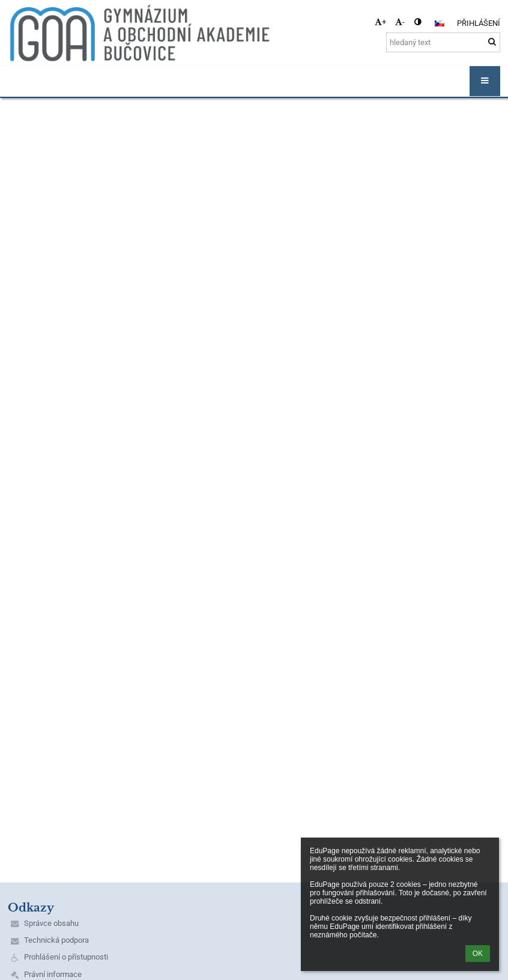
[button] (440, 23)
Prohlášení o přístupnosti (66, 957)
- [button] (400, 22)
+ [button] (380, 22)
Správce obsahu (51, 923)
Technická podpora (56, 940)
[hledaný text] (443, 42)
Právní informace (53, 974)
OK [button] (478, 954)
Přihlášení (479, 23)
